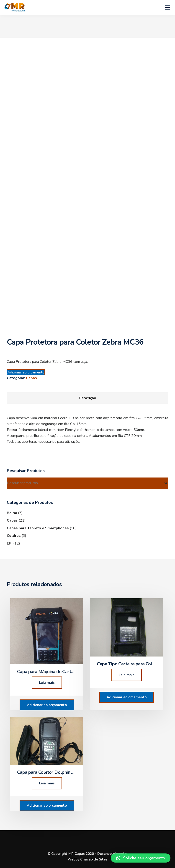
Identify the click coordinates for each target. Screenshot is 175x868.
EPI (10, 543)
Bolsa (12, 513)
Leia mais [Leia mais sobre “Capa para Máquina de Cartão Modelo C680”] (47, 683)
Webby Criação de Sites (88, 859)
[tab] (87, 398)
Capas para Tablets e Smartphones (38, 528)
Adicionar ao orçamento (26, 372)
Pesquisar (166, 483)
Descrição (87, 398)
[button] (141, 858)
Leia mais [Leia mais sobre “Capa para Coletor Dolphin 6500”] (47, 783)
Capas (31, 378)
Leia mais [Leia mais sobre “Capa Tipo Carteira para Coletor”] (127, 675)
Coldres (14, 536)
